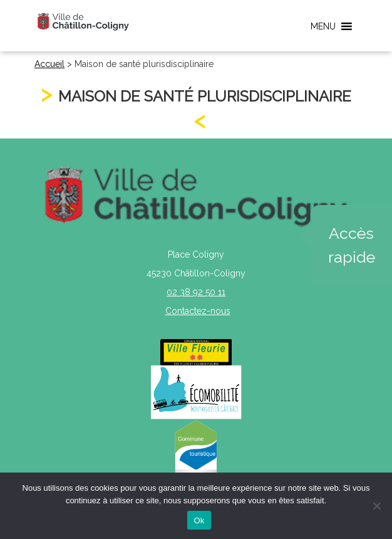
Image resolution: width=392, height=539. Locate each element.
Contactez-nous (198, 311)
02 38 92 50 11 (196, 292)
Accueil (49, 64)
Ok (199, 521)
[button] (323, 26)
